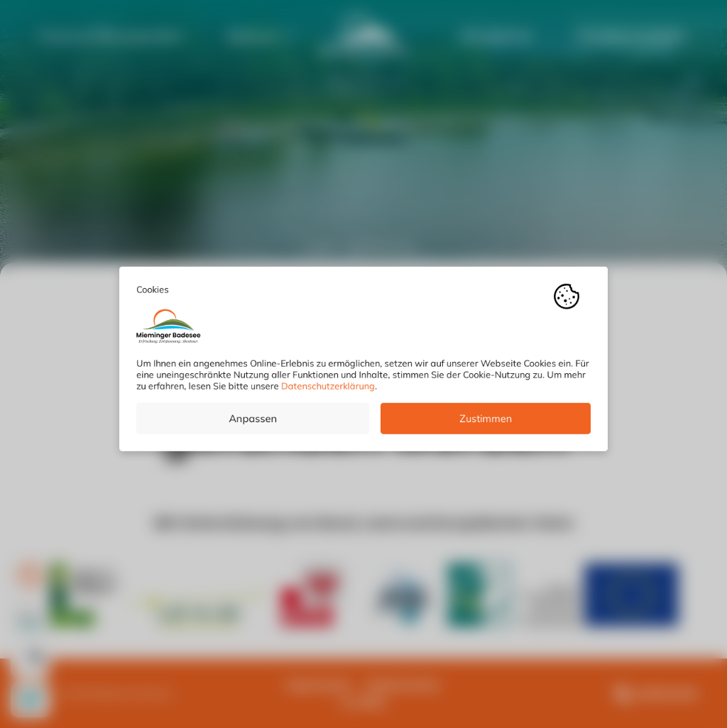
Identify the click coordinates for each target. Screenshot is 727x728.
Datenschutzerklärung (328, 391)
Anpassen (253, 424)
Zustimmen (486, 424)
